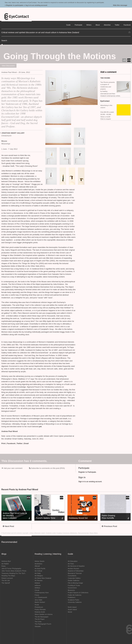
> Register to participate (14, 5)
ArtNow (37, 588)
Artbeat (37, 583)
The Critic (38, 622)
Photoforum (39, 607)
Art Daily (38, 573)
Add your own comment (13, 468)
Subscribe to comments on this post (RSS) (48, 468)
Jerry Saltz (38, 600)
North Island (72, 607)
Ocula (37, 605)
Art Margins (39, 576)
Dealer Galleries (74, 580)
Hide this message (120, 5)
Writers (89, 25)
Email (26, 443)
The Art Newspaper (42, 617)
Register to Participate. (87, 472)
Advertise (107, 25)
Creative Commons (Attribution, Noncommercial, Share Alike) (77, 533)
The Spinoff (6, 583)
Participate (78, 25)
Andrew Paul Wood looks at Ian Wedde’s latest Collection (15, 516)
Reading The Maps (8, 576)
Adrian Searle (40, 561)
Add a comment (108, 72)
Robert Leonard (7, 578)
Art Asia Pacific (40, 568)
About (98, 25)
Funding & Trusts (74, 585)
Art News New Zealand (43, 578)
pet (40, 427)
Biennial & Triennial (75, 573)
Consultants (72, 576)
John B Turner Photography (11, 568)
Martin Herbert (40, 602)
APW (129, 60)
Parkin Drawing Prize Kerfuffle (108, 517)
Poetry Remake (40, 609)
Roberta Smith (40, 612)
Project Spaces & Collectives (78, 592)
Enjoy (4, 566)
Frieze (37, 595)
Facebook (11, 443)
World (70, 612)
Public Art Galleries (75, 595)
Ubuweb (38, 626)
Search (4, 40)
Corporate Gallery (74, 578)
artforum (38, 585)
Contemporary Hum (42, 592)
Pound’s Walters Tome (46, 518)
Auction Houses (73, 568)
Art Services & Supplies (76, 566)
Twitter (20, 443)
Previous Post (109, 526)
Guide (68, 25)
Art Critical (38, 571)
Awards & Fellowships (76, 571)
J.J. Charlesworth (41, 597)
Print (3, 443)
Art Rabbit (5, 564)
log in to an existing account (36, 5)
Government (72, 588)
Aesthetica (38, 564)
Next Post (8, 526)
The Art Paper (40, 619)
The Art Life (6, 580)
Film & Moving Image (75, 583)
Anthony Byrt (6, 561)
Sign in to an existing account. (90, 482)
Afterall (37, 566)
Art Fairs (71, 564)
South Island (72, 609)
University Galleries (75, 602)
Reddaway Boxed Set (78, 518)
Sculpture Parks (73, 600)
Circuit (37, 590)
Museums (71, 590)
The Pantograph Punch (43, 624)
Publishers (72, 597)
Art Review (39, 580)
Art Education (73, 561)
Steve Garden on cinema (44, 614)
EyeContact (16, 17)
